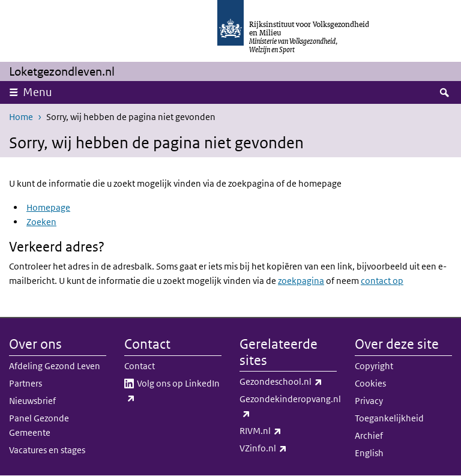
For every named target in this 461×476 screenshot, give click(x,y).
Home (21, 117)
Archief (369, 435)
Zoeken (41, 222)
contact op (382, 281)
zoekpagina (301, 281)
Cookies (370, 383)
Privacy (369, 401)
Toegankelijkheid (389, 418)
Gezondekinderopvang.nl (288, 407)
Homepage (48, 207)
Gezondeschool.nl (288, 382)
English (369, 453)
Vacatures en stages (47, 450)
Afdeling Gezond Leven (55, 366)
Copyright (374, 366)
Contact (140, 366)
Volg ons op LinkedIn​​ (172, 391)
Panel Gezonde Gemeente (39, 425)
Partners (26, 383)
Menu (38, 92)
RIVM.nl (287, 431)
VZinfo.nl (288, 448)
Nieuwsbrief (32, 401)
